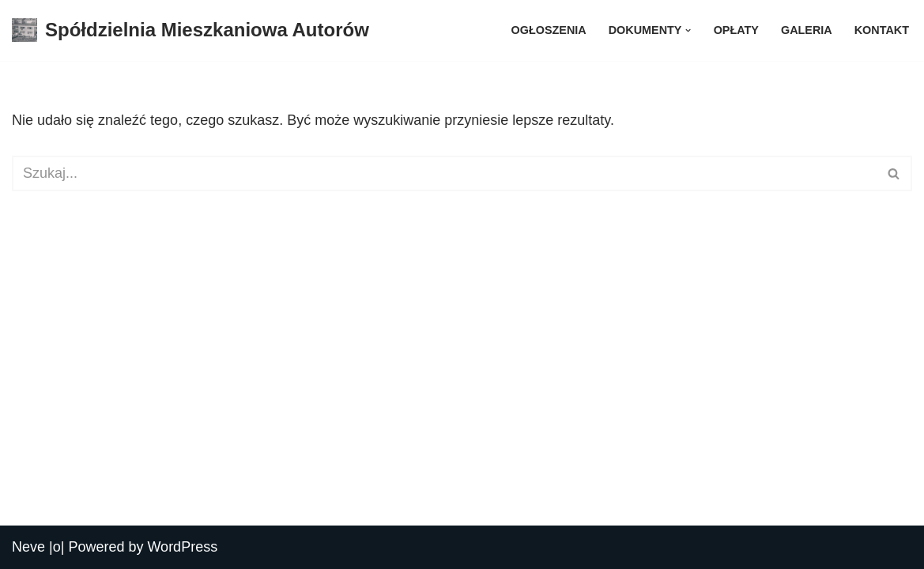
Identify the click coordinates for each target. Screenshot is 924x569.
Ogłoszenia (549, 30)
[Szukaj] (444, 173)
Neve (28, 547)
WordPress (182, 547)
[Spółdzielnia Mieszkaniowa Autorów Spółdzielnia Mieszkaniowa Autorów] (190, 30)
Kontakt (882, 30)
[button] (688, 30)
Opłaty (736, 30)
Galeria (807, 30)
